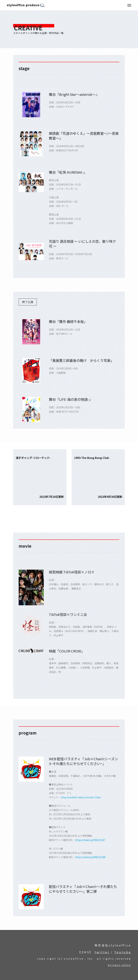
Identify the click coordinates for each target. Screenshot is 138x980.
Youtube (123, 952)
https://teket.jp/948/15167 (90, 840)
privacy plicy (119, 965)
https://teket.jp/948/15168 (90, 857)
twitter (102, 952)
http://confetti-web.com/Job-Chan (81, 797)
